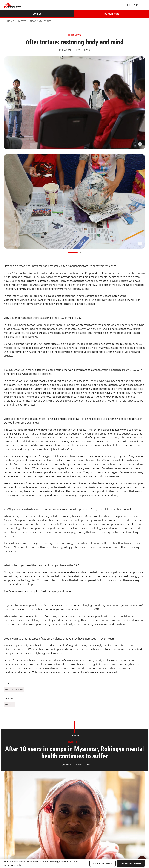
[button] (73, 252)
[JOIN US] (37, 14)
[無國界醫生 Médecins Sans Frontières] (13, 5)
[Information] (140, 144)
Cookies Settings (103, 863)
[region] (74, 863)
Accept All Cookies (131, 863)
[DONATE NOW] (112, 14)
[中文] (136, 5)
